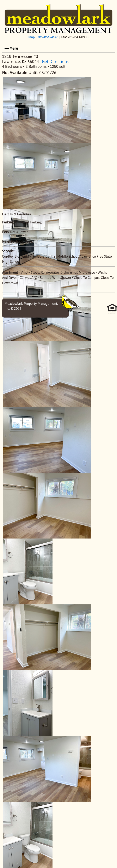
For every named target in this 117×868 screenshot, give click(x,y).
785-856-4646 (48, 37)
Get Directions (55, 61)
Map (32, 37)
